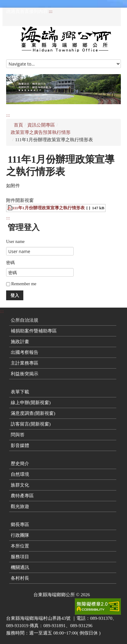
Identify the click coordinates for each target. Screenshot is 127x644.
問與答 (18, 435)
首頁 (18, 125)
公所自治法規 (25, 320)
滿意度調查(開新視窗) (33, 413)
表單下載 (20, 392)
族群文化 (20, 485)
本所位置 (20, 546)
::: (51, 11)
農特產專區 (22, 496)
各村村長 (20, 578)
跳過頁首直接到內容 (27, 11)
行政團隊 (20, 535)
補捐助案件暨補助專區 (34, 331)
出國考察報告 (25, 352)
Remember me (21, 284)
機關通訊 (20, 567)
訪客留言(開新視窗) (31, 424)
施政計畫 (20, 342)
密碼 (10, 263)
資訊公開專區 (41, 125)
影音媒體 (20, 445)
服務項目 (20, 557)
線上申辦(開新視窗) (31, 403)
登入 (15, 295)
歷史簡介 (20, 464)
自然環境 (20, 474)
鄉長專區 (20, 525)
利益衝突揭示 (25, 374)
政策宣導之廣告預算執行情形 (41, 132)
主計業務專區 (25, 363)
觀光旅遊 (20, 506)
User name (15, 242)
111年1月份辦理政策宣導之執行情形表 (48, 208)
